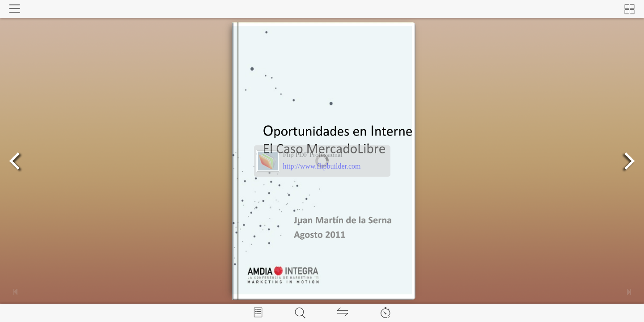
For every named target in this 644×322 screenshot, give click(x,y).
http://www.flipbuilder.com (322, 166)
